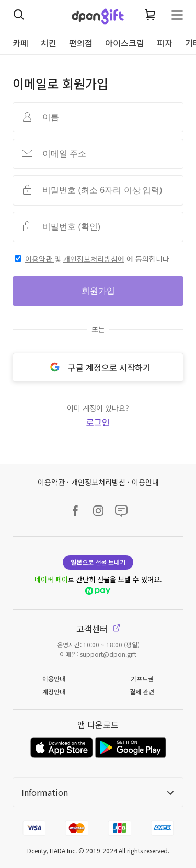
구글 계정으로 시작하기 (98, 367)
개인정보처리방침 (98, 482)
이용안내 (145, 482)
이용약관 (40, 259)
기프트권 (142, 678)
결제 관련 (142, 691)
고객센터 (98, 629)
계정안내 (54, 691)
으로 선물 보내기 (98, 562)
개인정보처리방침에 (94, 259)
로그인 (98, 422)
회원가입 (98, 291)
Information (98, 792)
